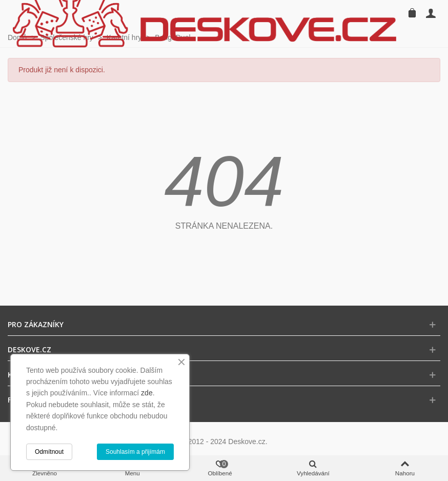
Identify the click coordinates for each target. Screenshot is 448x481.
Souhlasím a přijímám (135, 452)
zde (147, 393)
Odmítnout (49, 452)
